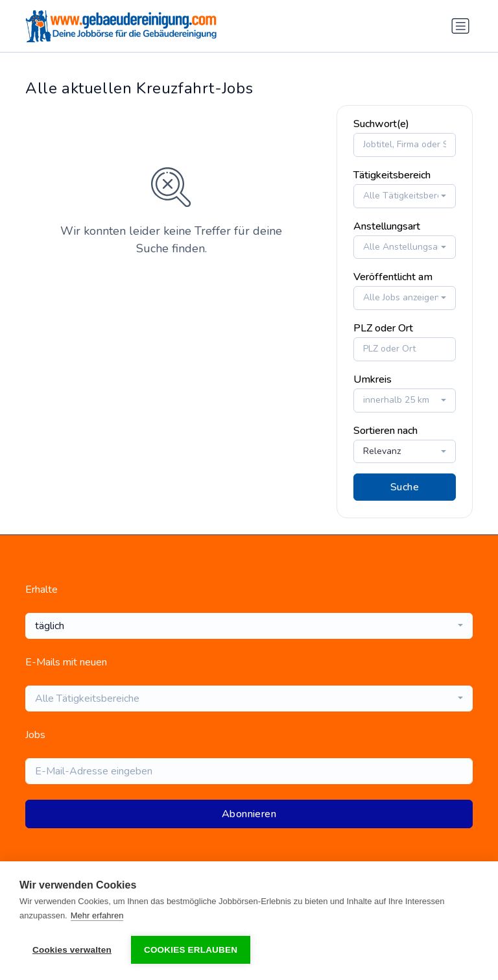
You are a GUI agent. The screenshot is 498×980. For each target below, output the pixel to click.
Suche (405, 487)
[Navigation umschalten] (460, 26)
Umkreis (373, 379)
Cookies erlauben (191, 950)
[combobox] (405, 196)
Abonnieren (249, 814)
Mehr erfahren (97, 915)
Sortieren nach (385, 431)
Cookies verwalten (72, 950)
